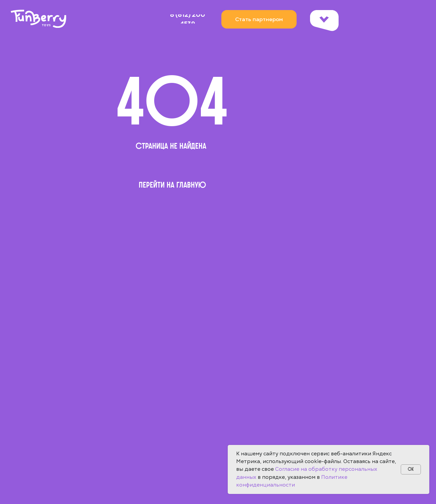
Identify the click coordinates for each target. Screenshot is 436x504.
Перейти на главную (172, 185)
